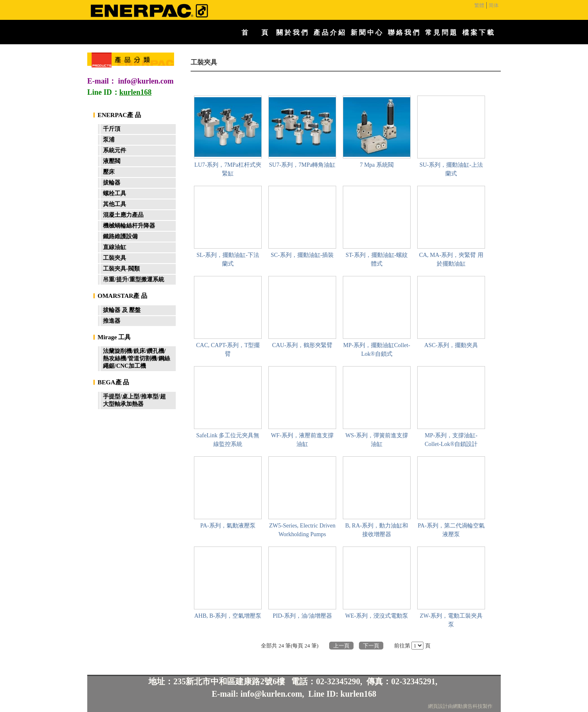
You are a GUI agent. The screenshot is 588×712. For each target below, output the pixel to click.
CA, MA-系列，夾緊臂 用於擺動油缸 (451, 259)
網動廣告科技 (468, 706)
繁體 (479, 5)
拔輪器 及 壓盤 (122, 310)
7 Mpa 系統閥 (377, 165)
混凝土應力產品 (123, 215)
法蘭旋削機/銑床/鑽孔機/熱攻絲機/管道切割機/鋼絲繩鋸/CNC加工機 (136, 358)
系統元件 (115, 150)
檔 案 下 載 (478, 32)
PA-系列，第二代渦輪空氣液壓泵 (451, 530)
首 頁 (255, 32)
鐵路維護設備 (120, 236)
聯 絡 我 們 (404, 32)
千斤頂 (112, 129)
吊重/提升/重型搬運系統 (134, 279)
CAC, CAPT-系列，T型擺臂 (228, 350)
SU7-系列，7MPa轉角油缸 (302, 165)
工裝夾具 (115, 258)
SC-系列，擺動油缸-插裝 (302, 255)
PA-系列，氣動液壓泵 (228, 526)
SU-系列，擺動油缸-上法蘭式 (451, 169)
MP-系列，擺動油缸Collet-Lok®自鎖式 (377, 350)
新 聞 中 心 (366, 32)
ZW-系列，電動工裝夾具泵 (451, 620)
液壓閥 (112, 161)
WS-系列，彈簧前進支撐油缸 (377, 440)
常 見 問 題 (441, 32)
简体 (494, 5)
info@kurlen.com (146, 81)
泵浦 (109, 140)
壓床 (109, 172)
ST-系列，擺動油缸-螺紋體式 (377, 259)
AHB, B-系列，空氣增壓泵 (228, 616)
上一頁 (341, 646)
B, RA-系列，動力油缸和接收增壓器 (377, 530)
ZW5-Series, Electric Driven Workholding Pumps (302, 530)
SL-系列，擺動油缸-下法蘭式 (228, 259)
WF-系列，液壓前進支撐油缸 (302, 440)
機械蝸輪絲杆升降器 (129, 226)
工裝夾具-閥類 (121, 269)
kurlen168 (358, 694)
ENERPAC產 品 (119, 115)
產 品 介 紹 (329, 32)
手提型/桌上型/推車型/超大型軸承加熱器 (134, 400)
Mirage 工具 (114, 337)
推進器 (112, 321)
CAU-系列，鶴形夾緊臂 (302, 345)
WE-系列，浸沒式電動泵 (377, 616)
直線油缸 (115, 247)
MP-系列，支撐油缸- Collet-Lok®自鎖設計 (451, 440)
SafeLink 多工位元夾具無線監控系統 (228, 440)
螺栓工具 (115, 193)
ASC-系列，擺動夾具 (451, 345)
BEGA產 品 (113, 382)
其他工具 (115, 204)
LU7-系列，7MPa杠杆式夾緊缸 (228, 169)
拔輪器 (112, 183)
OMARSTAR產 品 (122, 296)
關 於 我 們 (292, 32)
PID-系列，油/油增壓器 (302, 616)
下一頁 (371, 646)
